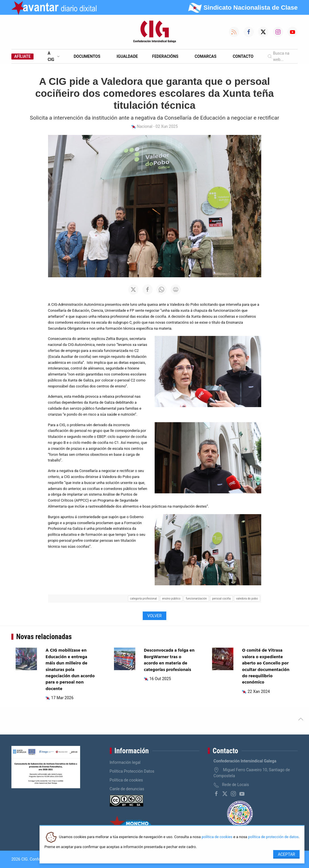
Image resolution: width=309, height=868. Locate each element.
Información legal (125, 762)
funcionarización (196, 599)
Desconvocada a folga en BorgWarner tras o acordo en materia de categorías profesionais (169, 660)
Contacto (243, 56)
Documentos (87, 56)
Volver (154, 616)
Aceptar (286, 854)
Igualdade (127, 56)
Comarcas (206, 56)
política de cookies (217, 837)
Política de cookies (126, 780)
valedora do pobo (247, 599)
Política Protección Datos (132, 771)
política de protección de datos (273, 837)
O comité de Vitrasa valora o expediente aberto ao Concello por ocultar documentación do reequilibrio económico (266, 666)
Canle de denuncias (127, 789)
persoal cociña (221, 599)
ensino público (171, 599)
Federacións (165, 56)
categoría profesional (143, 599)
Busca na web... (278, 56)
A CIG (54, 56)
